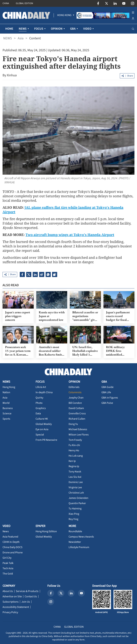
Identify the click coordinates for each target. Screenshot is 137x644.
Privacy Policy (10, 612)
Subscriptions (11, 602)
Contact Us (31, 596)
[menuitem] (64, 15)
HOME (9, 29)
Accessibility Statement (16, 607)
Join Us (26, 602)
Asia (21, 38)
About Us (8, 591)
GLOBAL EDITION (24, 3)
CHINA (6, 3)
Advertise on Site (12, 596)
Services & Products (27, 591)
